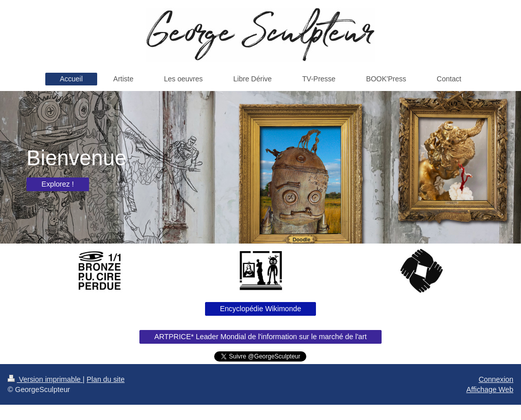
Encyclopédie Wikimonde (260, 309)
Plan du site (106, 379)
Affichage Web (490, 389)
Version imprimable (45, 379)
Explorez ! (58, 184)
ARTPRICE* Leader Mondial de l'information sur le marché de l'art (260, 337)
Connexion (496, 379)
